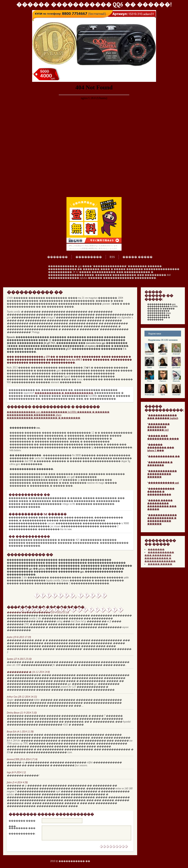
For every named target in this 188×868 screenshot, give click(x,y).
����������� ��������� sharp (34, 415)
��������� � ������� (160, 464)
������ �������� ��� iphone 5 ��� (161, 448)
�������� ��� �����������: (22, 829)
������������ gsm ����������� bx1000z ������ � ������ (58, 412)
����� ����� (138, 257)
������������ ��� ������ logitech (163, 417)
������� (57, 257)
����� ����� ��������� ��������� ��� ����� (162, 505)
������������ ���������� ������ (162, 474)
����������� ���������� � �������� (44, 418)
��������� (89, 257)
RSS (112, 257)
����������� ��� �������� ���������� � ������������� (160, 557)
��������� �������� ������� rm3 (158, 427)
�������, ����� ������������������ (70, 597)
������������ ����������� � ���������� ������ (162, 519)
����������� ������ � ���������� (161, 492)
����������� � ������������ (64, 393)
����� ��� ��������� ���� (163, 437)
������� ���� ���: (22, 821)
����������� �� (164, 456)
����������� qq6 (164, 483)
